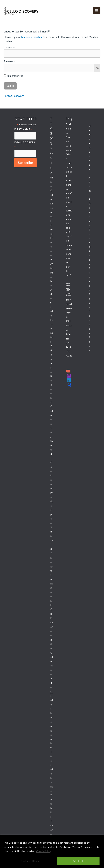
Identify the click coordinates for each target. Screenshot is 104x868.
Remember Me (13, 76)
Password (10, 62)
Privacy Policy (89, 288)
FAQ (90, 200)
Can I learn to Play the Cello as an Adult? (68, 142)
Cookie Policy (44, 851)
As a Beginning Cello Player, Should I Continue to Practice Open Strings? (52, 454)
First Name (23, 130)
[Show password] (97, 68)
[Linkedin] (69, 380)
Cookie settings (30, 861)
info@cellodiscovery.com (69, 308)
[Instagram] (69, 376)
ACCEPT (78, 861)
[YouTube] (68, 371)
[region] (52, 852)
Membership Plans (90, 150)
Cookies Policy (89, 331)
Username (10, 47)
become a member (32, 37)
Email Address (25, 145)
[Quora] (69, 385)
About (90, 184)
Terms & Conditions (90, 236)
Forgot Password (14, 96)
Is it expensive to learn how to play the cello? (69, 258)
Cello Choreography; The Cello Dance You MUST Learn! (52, 765)
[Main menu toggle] (97, 10)
